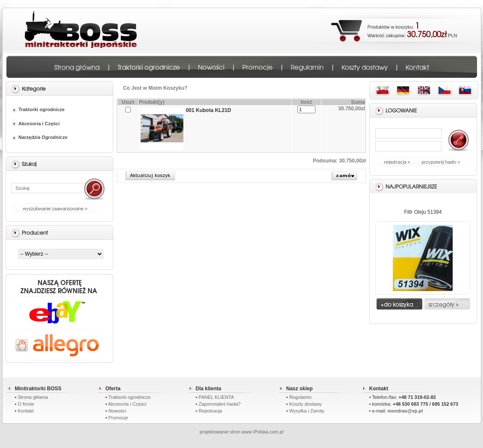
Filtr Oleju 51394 (423, 212)
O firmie (26, 404)
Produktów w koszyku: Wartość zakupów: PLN (412, 29)
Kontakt (417, 67)
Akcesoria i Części (36, 124)
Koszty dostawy (365, 67)
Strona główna (77, 67)
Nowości (211, 67)
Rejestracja (210, 411)
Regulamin (307, 67)
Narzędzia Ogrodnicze (40, 137)
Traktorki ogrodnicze (149, 67)
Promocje (258, 67)
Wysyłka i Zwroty (306, 411)
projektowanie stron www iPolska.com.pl (241, 432)
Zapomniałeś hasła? (219, 404)
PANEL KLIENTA (216, 397)
